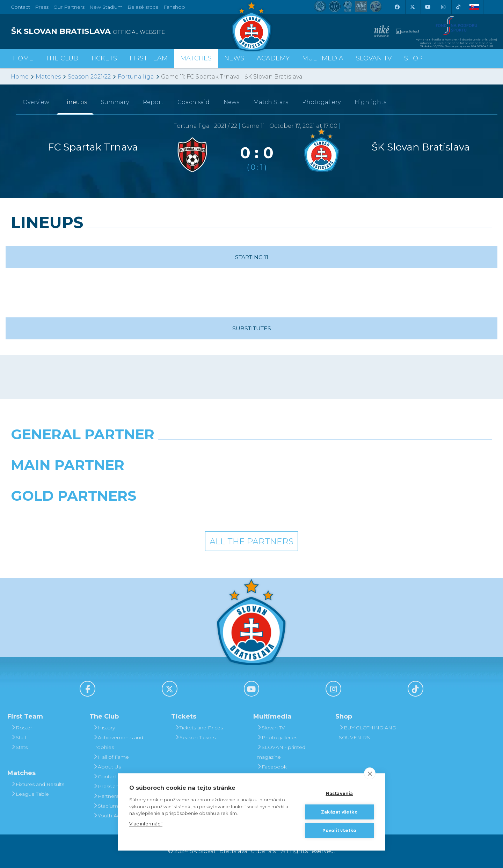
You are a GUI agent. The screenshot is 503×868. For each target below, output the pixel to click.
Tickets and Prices (199, 728)
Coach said (194, 102)
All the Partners (251, 541)
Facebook (272, 767)
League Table (30, 794)
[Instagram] (443, 7)
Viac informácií (146, 824)
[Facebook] (397, 7)
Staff (19, 737)
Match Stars (271, 102)
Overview (36, 102)
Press (42, 7)
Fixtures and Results (38, 784)
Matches (48, 77)
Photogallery (321, 102)
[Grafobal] (190, 483)
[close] (370, 773)
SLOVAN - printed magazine (281, 752)
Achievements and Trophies (118, 742)
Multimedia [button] (323, 58)
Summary (115, 102)
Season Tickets (195, 737)
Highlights (370, 102)
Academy (273, 58)
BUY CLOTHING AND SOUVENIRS (368, 733)
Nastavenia (340, 793)
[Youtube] (428, 7)
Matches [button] (196, 58)
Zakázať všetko (339, 812)
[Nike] (251, 452)
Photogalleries (277, 737)
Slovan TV (374, 58)
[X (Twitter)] (412, 7)
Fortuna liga (136, 77)
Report (153, 102)
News (234, 58)
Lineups (75, 102)
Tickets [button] (104, 58)
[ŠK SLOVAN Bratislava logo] (251, 26)
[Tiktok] (458, 7)
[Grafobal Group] (313, 514)
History (104, 728)
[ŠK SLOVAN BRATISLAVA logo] (129, 31)
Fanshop (174, 7)
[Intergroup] (190, 514)
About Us (107, 767)
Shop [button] (413, 58)
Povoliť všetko (340, 830)
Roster (21, 728)
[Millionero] (313, 483)
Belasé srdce (143, 7)
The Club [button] (62, 58)
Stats (19, 747)
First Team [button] (149, 58)
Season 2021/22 (89, 77)
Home (20, 77)
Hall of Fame (111, 757)
